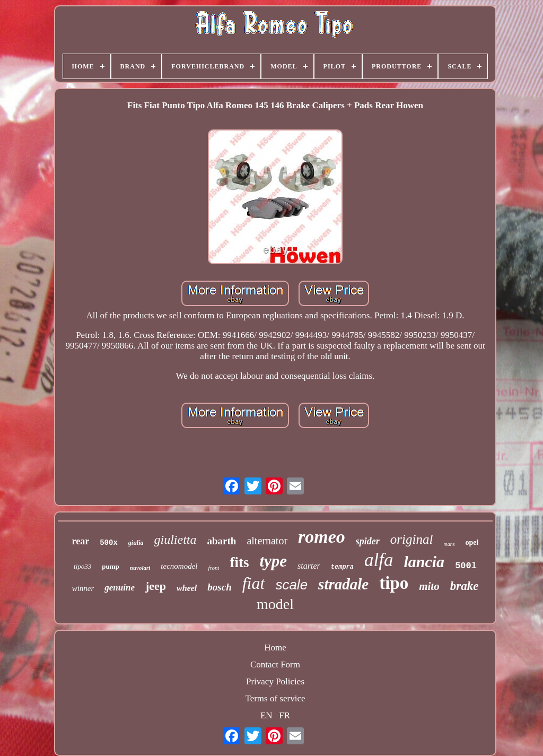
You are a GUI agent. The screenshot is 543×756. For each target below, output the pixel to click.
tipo (394, 583)
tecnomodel (179, 566)
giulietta (176, 540)
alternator (267, 541)
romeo (322, 537)
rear (81, 541)
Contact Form (275, 664)
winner (83, 588)
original (412, 539)
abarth (222, 541)
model (275, 604)
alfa (379, 560)
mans (449, 544)
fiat (254, 583)
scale (291, 585)
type (273, 561)
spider (368, 541)
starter (309, 566)
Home (275, 648)
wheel (187, 588)
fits (239, 562)
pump (111, 566)
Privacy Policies (275, 681)
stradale (343, 584)
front (213, 568)
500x (109, 543)
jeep (156, 586)
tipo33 (82, 566)
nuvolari (140, 568)
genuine (120, 588)
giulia (136, 543)
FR (284, 715)
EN (266, 715)
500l (466, 566)
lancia (424, 562)
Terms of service (275, 698)
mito (429, 586)
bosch (219, 587)
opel (472, 542)
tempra (342, 567)
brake (465, 586)
